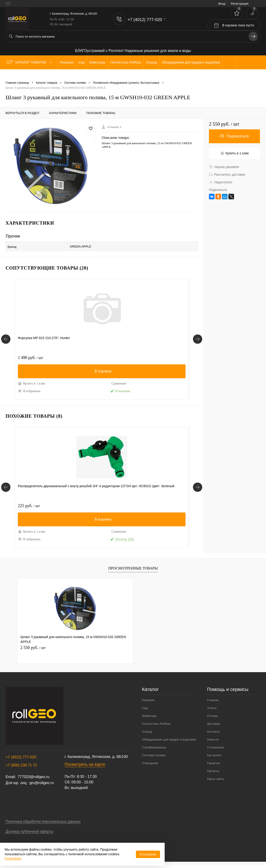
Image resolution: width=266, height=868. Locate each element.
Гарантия (213, 766)
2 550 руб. (33, 651)
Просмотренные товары (133, 571)
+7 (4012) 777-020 (21, 760)
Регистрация (240, 4)
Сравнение (55, 382)
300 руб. (87, 356)
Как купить (214, 758)
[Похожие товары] (6, 488)
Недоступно (221, 182)
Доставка (214, 727)
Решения (148, 703)
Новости (213, 742)
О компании (215, 750)
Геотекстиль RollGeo (156, 727)
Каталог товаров (30, 62)
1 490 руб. (30, 356)
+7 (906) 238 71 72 (21, 768)
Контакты (214, 735)
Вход (222, 4)
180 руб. (87, 504)
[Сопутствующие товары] (6, 337)
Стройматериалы (154, 750)
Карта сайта (215, 782)
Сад (145, 711)
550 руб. (145, 504)
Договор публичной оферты (29, 835)
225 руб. (29, 504)
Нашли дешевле (224, 167)
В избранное (29, 389)
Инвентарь (149, 719)
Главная (213, 703)
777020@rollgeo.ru (33, 780)
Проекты (213, 774)
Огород (147, 735)
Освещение (150, 766)
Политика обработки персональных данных (43, 825)
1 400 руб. (147, 356)
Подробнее (13, 858)
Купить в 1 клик (32, 381)
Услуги (212, 711)
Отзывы (213, 719)
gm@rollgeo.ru (42, 786)
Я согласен (148, 854)
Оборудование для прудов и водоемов (169, 742)
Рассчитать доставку (227, 175)
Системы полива (154, 758)
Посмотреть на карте (85, 767)
